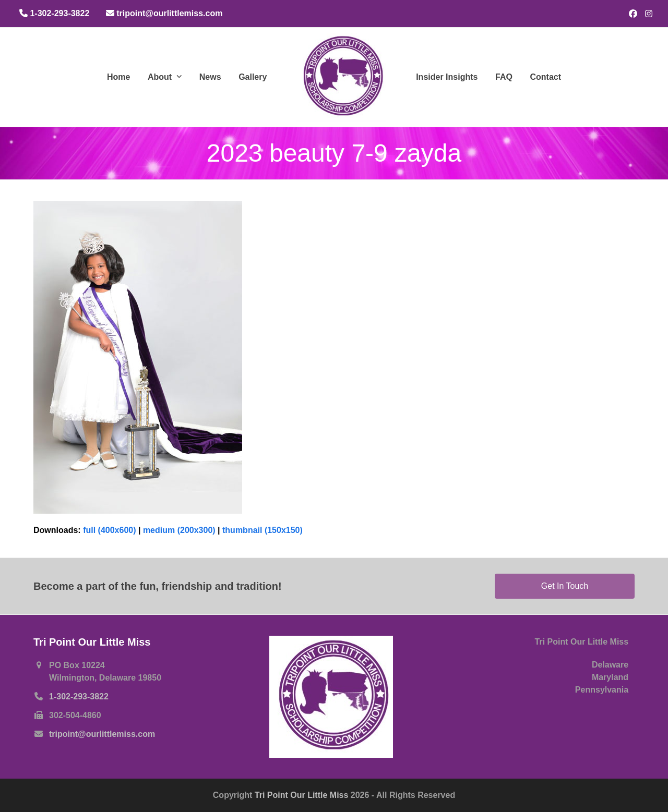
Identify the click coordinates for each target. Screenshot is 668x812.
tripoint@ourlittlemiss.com (102, 734)
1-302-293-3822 (79, 696)
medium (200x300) (179, 530)
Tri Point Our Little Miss (303, 795)
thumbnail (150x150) (263, 530)
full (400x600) (109, 530)
